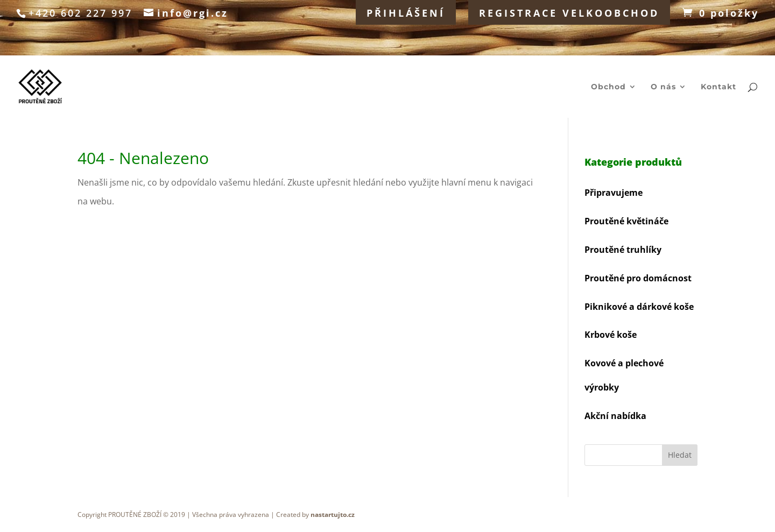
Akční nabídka (615, 416)
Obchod (608, 87)
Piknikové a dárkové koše (639, 307)
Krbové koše (611, 335)
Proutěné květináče (626, 221)
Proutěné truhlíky (623, 250)
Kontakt (718, 87)
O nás (663, 87)
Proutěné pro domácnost (638, 278)
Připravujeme (614, 193)
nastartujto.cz (333, 515)
